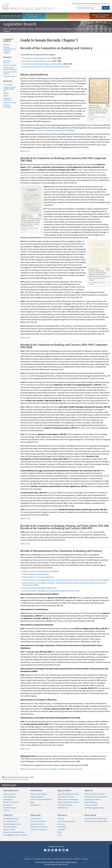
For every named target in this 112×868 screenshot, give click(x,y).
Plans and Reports (91, 802)
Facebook (45, 850)
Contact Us (105, 4)
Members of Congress (11, 802)
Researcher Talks (9, 76)
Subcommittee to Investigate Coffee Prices (40, 588)
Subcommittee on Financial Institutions (38, 577)
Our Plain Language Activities (95, 808)
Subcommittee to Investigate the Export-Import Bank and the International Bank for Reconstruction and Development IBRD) (64, 584)
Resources (62, 815)
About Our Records (10, 65)
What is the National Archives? (95, 794)
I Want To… (8, 815)
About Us (7, 44)
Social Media (62, 827)
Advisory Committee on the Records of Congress (10, 50)
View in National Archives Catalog (97, 118)
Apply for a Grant (9, 829)
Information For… (11, 790)
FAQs (59, 832)
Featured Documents (7, 106)
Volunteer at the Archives (39, 827)
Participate (36, 815)
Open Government (91, 805)
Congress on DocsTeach (8, 99)
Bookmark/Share (93, 4)
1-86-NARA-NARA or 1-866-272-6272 (56, 865)
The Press (7, 810)
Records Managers (10, 808)
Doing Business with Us (93, 799)
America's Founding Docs (66, 821)
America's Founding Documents (101, 16)
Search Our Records (7, 62)
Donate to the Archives (38, 821)
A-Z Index (61, 819)
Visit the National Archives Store (96, 819)
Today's (39, 794)
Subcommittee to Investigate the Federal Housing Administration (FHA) (51, 591)
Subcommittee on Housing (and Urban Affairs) (41, 571)
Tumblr (56, 850)
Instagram (52, 850)
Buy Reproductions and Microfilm (96, 821)
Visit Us (78, 16)
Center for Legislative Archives (68, 794)
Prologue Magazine (37, 797)
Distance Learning (10, 103)
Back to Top (25, 151)
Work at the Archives (38, 824)
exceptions (25, 376)
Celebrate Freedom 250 (39, 829)
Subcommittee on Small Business (36, 574)
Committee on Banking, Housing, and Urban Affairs (43, 64)
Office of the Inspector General (68, 802)
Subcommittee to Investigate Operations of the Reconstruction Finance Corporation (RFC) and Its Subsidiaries (66, 580)
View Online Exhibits (10, 827)
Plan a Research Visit (10, 821)
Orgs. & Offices (64, 790)
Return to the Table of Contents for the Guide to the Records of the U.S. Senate (51, 769)
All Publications (36, 805)
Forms (60, 835)
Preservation (8, 805)
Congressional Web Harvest (10, 73)
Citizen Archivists (79, 4)
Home (5, 29)
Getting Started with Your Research (10, 69)
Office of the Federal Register (68, 799)
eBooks (6, 93)
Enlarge (108, 105)
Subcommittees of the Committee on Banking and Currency (46, 67)
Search (106, 8)
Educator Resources (56, 16)
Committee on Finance (66, 83)
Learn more (92, 864)
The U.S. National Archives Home (28, 6)
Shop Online (90, 815)
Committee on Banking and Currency (37, 58)
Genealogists (8, 799)
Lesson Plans (8, 85)
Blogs (32, 802)
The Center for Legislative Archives (21, 29)
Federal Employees (10, 797)
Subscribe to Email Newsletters (41, 799)
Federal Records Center (66, 797)
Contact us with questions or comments (15, 779)
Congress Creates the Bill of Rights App (10, 89)
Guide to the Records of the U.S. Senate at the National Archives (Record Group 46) (63, 29)
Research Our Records (11, 16)
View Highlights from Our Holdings (15, 835)
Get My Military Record (11, 819)
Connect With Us (56, 847)
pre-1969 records (83, 532)
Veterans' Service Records (34, 16)
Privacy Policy (47, 859)
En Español (61, 829)
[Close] (109, 847)
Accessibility (37, 859)
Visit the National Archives (12, 824)
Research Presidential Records (14, 832)
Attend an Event (36, 819)
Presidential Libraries (65, 805)
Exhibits (6, 96)
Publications (36, 790)
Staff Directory (63, 808)
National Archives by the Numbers (96, 797)
